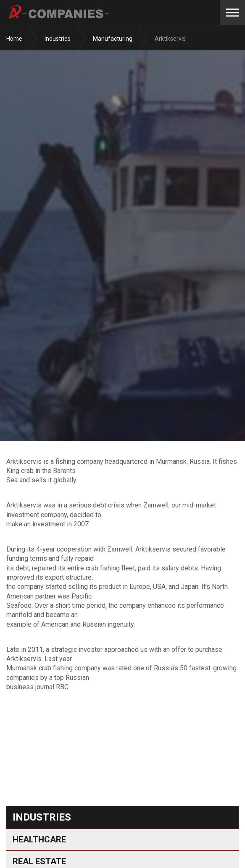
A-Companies (59, 13)
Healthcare (39, 839)
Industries (42, 817)
